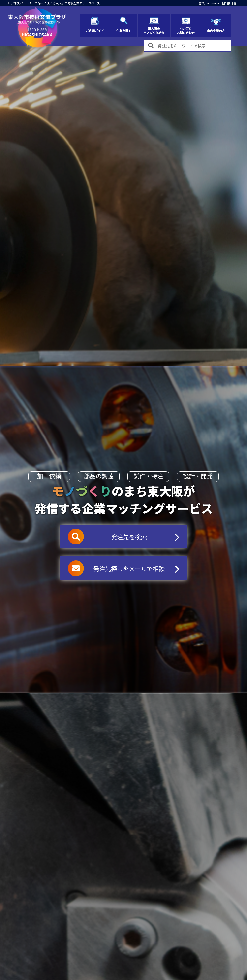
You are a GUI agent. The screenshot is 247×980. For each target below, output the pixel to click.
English (229, 3)
